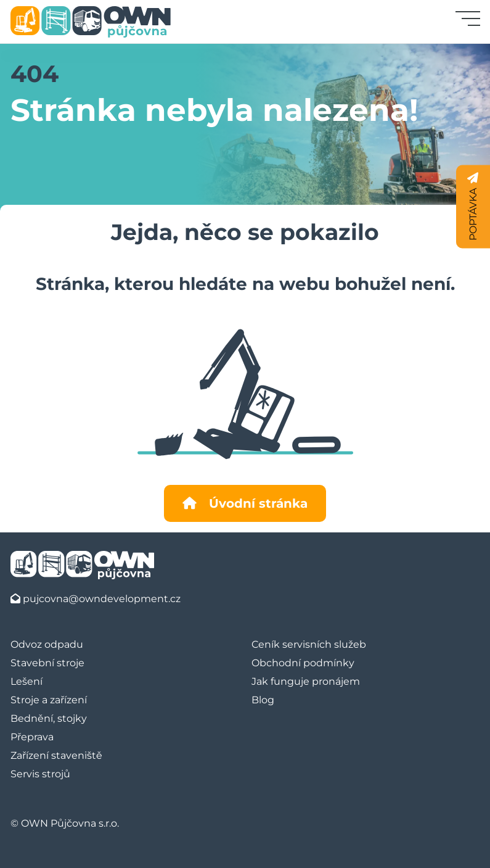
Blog (263, 700)
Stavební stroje (47, 663)
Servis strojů (40, 774)
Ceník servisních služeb (309, 644)
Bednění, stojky (49, 718)
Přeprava (32, 737)
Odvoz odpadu (47, 644)
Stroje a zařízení (49, 700)
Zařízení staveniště (56, 755)
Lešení (27, 681)
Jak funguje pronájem (306, 681)
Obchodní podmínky (303, 663)
